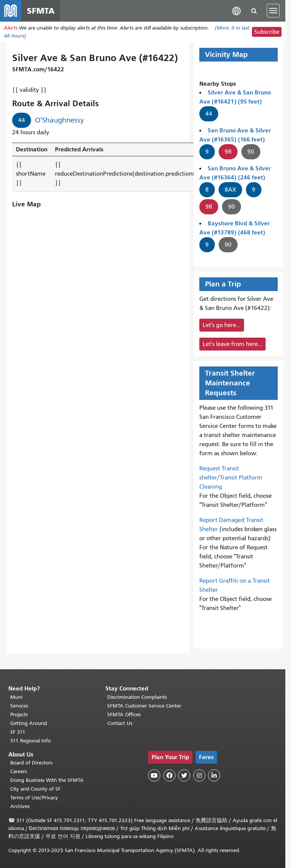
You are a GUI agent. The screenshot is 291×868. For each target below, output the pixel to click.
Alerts (11, 28)
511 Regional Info (31, 741)
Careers (19, 771)
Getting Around (29, 723)
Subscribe (267, 32)
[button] (236, 10)
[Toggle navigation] (273, 11)
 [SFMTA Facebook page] (169, 775)
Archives (20, 806)
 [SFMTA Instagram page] (199, 775)
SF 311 (18, 732)
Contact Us (120, 723)
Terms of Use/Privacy (34, 798)
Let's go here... (222, 325)
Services (19, 706)
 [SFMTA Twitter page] (184, 775)
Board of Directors (31, 763)
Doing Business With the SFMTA (47, 780)
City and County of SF (35, 789)
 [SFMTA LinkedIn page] (214, 775)
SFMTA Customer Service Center (144, 706)
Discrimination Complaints (137, 697)
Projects (19, 715)
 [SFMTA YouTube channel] (154, 775)
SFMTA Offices (124, 715)
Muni (16, 697)
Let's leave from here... (232, 344)
